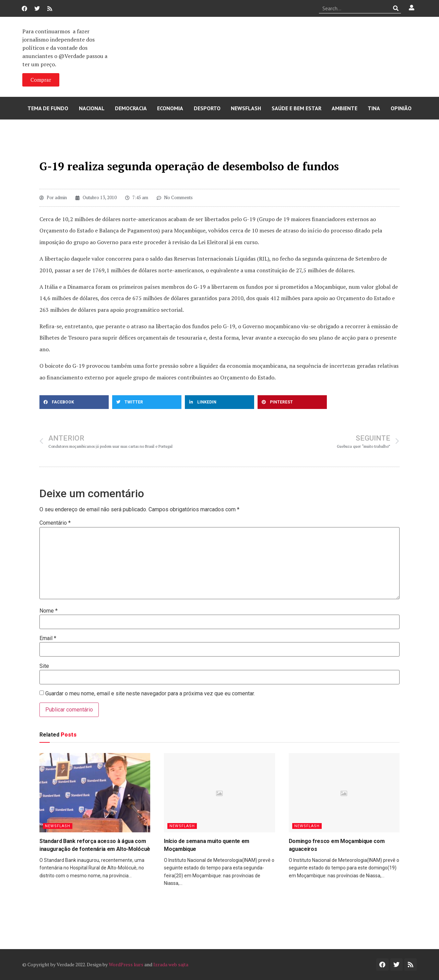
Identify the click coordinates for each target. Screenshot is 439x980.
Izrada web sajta (171, 964)
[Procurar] (396, 8)
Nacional (92, 108)
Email (48, 638)
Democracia (131, 108)
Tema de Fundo (48, 108)
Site (44, 666)
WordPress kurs (126, 964)
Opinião (401, 108)
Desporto (207, 108)
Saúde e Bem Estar (296, 108)
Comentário (55, 523)
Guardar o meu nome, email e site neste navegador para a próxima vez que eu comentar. (150, 694)
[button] (74, 402)
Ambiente (345, 108)
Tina (374, 108)
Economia (170, 108)
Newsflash (246, 108)
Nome (49, 611)
